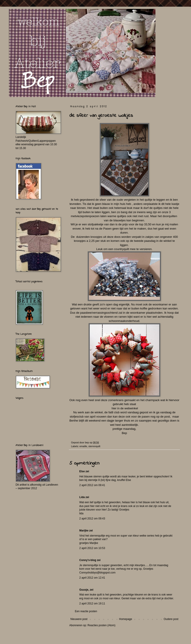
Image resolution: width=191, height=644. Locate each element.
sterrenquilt (94, 446)
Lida (82, 497)
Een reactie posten (86, 611)
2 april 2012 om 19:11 (92, 604)
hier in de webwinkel (124, 408)
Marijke (84, 531)
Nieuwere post (79, 619)
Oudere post (171, 619)
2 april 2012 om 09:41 (92, 485)
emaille (83, 446)
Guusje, (84, 590)
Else (82, 471)
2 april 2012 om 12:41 (92, 578)
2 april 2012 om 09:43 (92, 519)
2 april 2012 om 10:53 (92, 548)
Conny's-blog (88, 560)
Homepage (126, 619)
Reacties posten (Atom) (101, 625)
